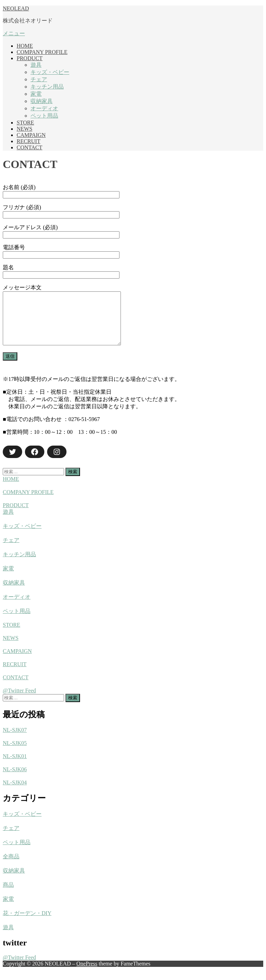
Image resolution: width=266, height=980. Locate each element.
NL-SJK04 (15, 793)
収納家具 (42, 101)
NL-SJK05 (15, 753)
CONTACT (29, 147)
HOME (25, 46)
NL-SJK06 (15, 780)
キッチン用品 (47, 87)
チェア (39, 79)
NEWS (24, 129)
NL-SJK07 (15, 740)
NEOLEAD (16, 8)
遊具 (36, 65)
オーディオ (44, 108)
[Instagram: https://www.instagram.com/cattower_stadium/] (57, 462)
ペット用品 (44, 116)
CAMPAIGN (31, 135)
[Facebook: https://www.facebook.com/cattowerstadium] (35, 462)
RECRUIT (28, 141)
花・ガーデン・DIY (27, 923)
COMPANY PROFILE (42, 52)
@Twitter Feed (19, 701)
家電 (36, 94)
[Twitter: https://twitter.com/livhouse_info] (12, 462)
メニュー (14, 33)
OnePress (87, 974)
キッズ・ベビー (50, 72)
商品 (8, 895)
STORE (25, 123)
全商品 (11, 867)
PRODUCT (30, 58)
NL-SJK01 (15, 767)
